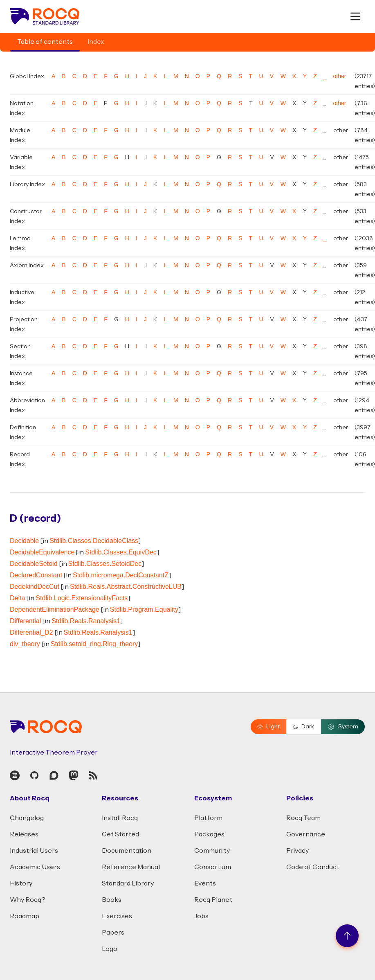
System (343, 727)
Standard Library (128, 883)
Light (268, 727)
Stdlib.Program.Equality (144, 609)
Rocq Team (303, 818)
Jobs (201, 916)
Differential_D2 (31, 632)
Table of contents (45, 42)
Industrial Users (34, 851)
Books (112, 900)
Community (212, 851)
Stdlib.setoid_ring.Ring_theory (94, 644)
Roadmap (25, 916)
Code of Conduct (313, 867)
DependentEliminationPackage (55, 609)
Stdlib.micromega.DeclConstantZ (121, 575)
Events (205, 883)
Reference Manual (131, 867)
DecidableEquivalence (42, 552)
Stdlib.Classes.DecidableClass (94, 541)
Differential (25, 621)
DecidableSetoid (34, 564)
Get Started (120, 834)
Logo (110, 949)
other (340, 76)
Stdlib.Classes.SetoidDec (105, 564)
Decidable (24, 541)
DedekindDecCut (35, 587)
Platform (208, 818)
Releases (24, 834)
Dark (304, 727)
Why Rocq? (28, 900)
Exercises (117, 916)
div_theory (25, 644)
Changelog (27, 818)
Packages (209, 834)
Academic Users (35, 867)
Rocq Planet (213, 900)
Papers (113, 933)
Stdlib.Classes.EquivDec (121, 552)
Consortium (213, 867)
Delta (17, 598)
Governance (306, 834)
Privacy (298, 851)
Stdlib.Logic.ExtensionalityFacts (82, 598)
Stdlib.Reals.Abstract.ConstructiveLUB (126, 587)
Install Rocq (120, 818)
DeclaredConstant (36, 575)
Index (96, 42)
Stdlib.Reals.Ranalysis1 (86, 621)
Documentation (127, 851)
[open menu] (355, 16)
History (21, 883)
